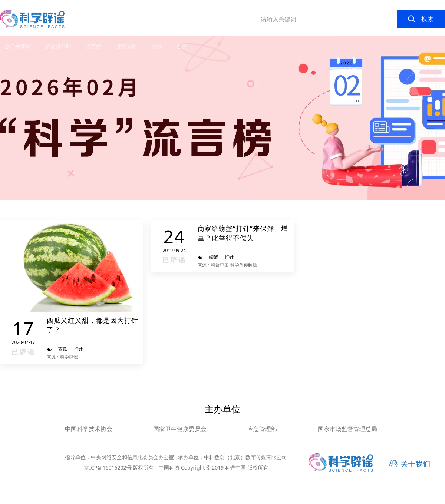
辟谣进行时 (58, 46)
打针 (78, 349)
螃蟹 (214, 257)
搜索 (428, 19)
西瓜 (63, 349)
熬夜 (182, 46)
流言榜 (93, 46)
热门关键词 (17, 46)
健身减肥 (126, 46)
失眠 (157, 46)
